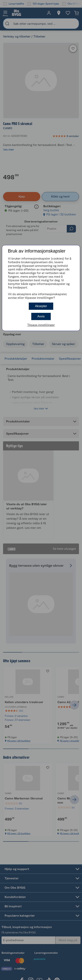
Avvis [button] (41, 316)
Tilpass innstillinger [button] (41, 325)
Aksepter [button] (41, 306)
